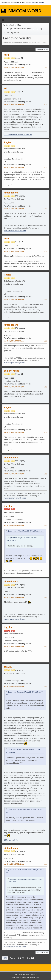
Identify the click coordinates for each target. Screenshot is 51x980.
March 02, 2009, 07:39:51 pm (14, 525)
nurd (6, 55)
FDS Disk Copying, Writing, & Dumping (18, 134)
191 (33, 958)
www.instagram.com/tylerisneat (15, 230)
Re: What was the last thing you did (18, 65)
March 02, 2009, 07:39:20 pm (14, 474)
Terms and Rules (24, 974)
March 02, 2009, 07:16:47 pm (14, 68)
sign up (41, 2)
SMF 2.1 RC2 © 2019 (20, 977)
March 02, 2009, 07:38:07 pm (14, 432)
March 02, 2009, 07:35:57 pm (14, 387)
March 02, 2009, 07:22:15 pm (14, 251)
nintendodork (11, 193)
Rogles (8, 142)
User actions (42, 49)
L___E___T (37, 29)
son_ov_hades (11, 371)
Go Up (5, 958)
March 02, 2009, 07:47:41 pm (14, 646)
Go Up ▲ (34, 974)
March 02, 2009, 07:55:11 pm (14, 864)
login (34, 2)
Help (16, 974)
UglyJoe (8, 506)
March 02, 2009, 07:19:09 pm (14, 104)
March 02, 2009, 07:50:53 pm (14, 686)
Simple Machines (33, 977)
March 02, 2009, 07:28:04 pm (14, 300)
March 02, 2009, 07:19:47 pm (14, 167)
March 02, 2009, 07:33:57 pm (14, 341)
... (30, 958)
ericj (6, 88)
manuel (29, 29)
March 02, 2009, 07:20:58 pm (14, 209)
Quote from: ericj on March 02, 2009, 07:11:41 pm (26, 531)
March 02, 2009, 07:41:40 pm (14, 597)
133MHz (8, 667)
